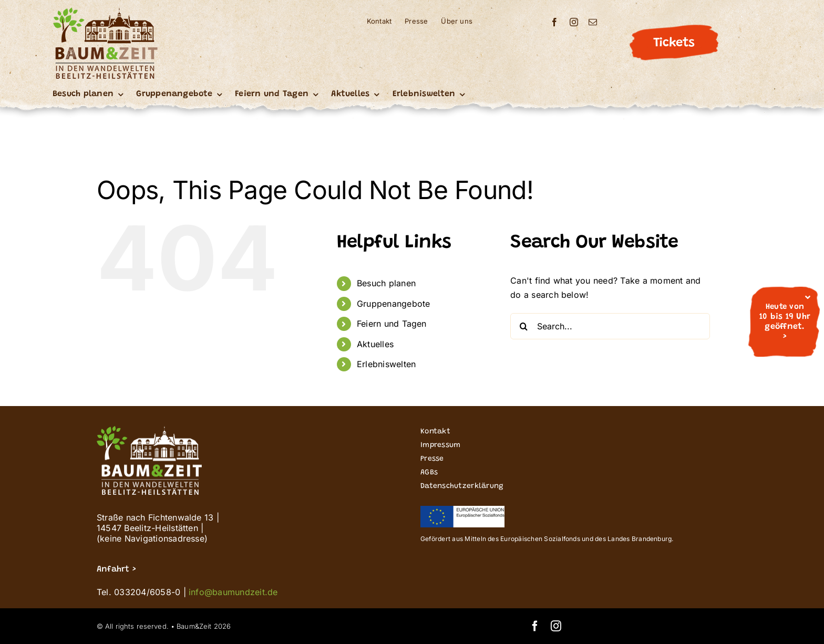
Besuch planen (386, 283)
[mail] (593, 22)
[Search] (523, 326)
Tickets (674, 43)
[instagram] (574, 22)
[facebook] (554, 22)
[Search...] (610, 326)
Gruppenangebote (394, 304)
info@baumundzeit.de (233, 592)
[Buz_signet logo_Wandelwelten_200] (105, 12)
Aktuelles (375, 344)
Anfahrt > (116, 569)
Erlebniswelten (386, 364)
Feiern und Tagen (392, 324)
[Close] (808, 297)
